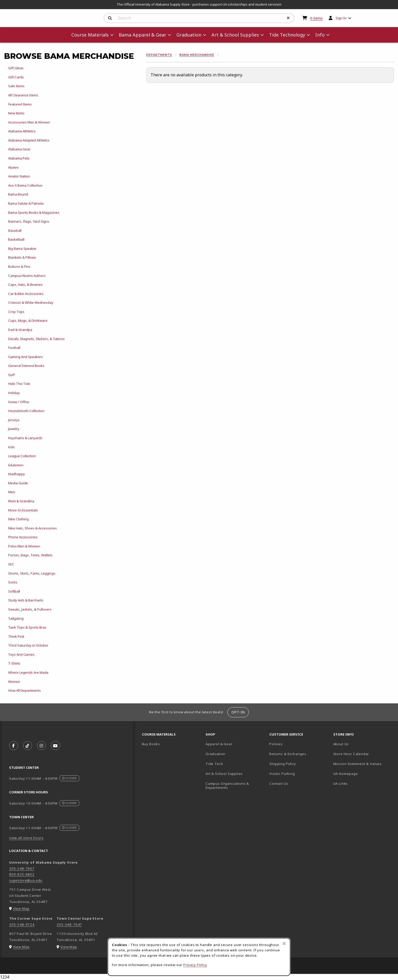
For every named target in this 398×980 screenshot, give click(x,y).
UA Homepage (363, 773)
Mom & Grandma (21, 501)
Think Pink (16, 636)
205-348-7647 (69, 924)
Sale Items (16, 86)
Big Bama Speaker (22, 248)
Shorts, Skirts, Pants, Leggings (32, 573)
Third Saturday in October (28, 645)
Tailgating (16, 618)
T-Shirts (14, 663)
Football (14, 348)
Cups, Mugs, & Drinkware (28, 320)
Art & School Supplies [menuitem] (235, 35)
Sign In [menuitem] (341, 18)
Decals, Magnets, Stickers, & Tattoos (36, 339)
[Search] (110, 18)
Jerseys (14, 420)
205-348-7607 (22, 868)
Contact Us (279, 783)
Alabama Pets (19, 158)
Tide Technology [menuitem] (287, 35)
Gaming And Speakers (26, 357)
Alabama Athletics (22, 131)
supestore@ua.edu (26, 880)
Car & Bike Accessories (26, 294)
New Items (16, 113)
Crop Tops (16, 312)
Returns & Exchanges (288, 754)
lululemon (16, 465)
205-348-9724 (22, 924)
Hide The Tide (19, 384)
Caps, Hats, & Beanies (25, 284)
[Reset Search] (288, 18)
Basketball (16, 239)
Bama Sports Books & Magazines (34, 212)
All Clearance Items (23, 95)
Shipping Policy (283, 764)
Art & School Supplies (224, 774)
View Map (21, 908)
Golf (11, 375)
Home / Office (19, 402)
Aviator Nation (19, 176)
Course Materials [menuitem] (90, 35)
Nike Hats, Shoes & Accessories (32, 528)
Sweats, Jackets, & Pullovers (30, 609)
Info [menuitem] (320, 35)
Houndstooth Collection (26, 411)
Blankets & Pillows (22, 257)
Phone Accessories (23, 537)
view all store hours (26, 838)
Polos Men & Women (24, 546)
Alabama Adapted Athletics (29, 140)
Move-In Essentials (23, 510)
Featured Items (20, 104)
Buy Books (151, 744)
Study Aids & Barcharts (26, 600)
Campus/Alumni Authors (27, 276)
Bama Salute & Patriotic (26, 203)
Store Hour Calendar (363, 754)
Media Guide (18, 483)
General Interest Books (26, 366)
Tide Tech (214, 764)
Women (14, 682)
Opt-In (238, 712)
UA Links (341, 783)
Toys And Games (21, 654)
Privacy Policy (195, 965)
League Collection (22, 456)
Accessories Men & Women (29, 122)
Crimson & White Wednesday (31, 302)
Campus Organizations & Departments (235, 786)
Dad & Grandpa (20, 330)
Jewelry (14, 429)
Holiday (14, 393)
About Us (341, 744)
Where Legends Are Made (28, 672)
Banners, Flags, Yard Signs (29, 221)
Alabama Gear (19, 149)
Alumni (13, 167)
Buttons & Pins (19, 266)
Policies (276, 744)
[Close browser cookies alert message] (284, 943)
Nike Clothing (18, 519)
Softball (14, 591)
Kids (11, 447)
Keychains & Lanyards (25, 438)
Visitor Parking (282, 774)
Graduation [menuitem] (189, 35)
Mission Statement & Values (358, 764)
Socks (13, 582)
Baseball (15, 230)
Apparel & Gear (219, 744)
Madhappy (16, 474)
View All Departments (24, 690)
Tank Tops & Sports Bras (27, 627)
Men (12, 492)
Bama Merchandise (197, 55)
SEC (11, 564)
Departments (159, 55)
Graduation (215, 754)
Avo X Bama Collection (25, 185)
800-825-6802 (22, 874)
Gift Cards (16, 77)
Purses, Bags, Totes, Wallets (30, 555)
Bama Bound (18, 194)
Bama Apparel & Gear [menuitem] (143, 35)
